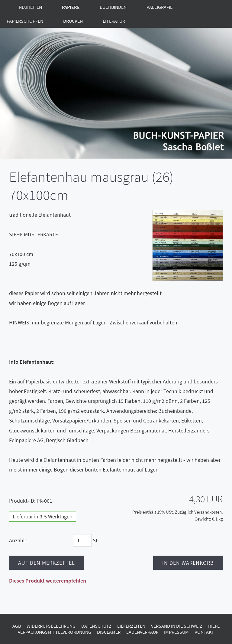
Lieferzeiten (131, 626)
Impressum (176, 632)
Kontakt (204, 632)
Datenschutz (96, 626)
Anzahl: (18, 540)
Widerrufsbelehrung (51, 626)
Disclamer (109, 632)
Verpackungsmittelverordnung (55, 632)
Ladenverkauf (142, 632)
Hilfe (214, 626)
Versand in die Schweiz (177, 626)
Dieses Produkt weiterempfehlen (48, 581)
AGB (17, 626)
